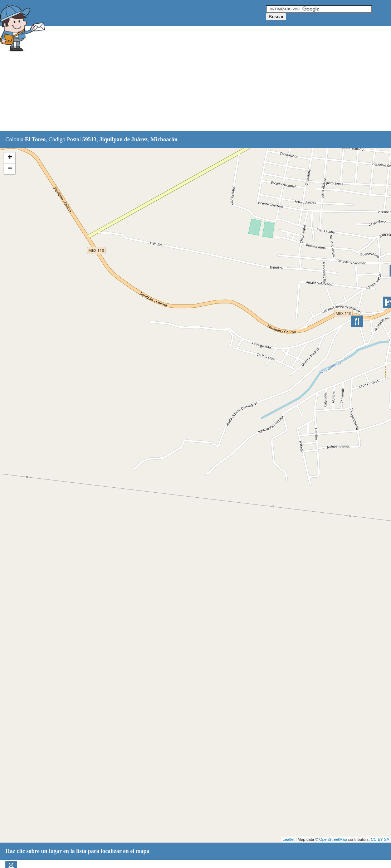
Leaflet (289, 839)
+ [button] (10, 158)
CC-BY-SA (380, 839)
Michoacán (164, 139)
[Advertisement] (179, 79)
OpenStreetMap (333, 839)
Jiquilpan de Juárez (124, 139)
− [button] (10, 169)
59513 (89, 139)
